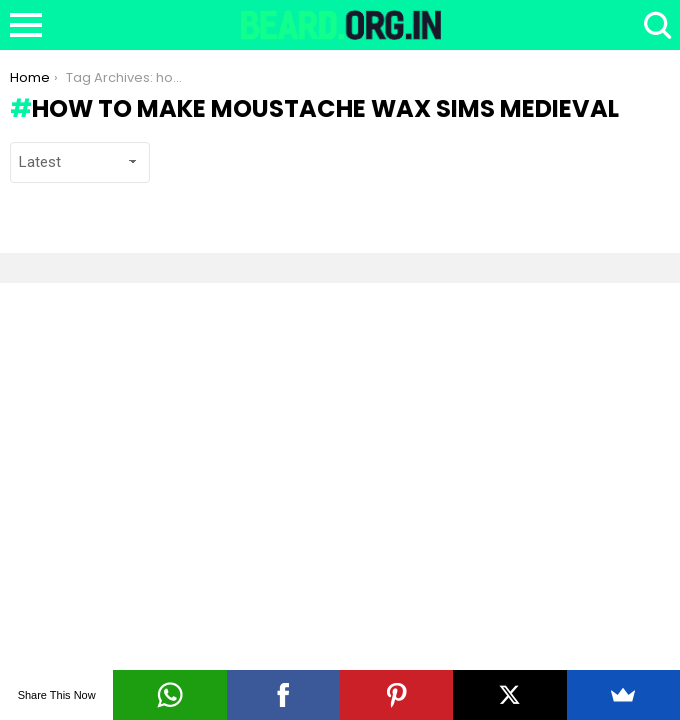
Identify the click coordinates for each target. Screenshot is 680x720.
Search (655, 25)
